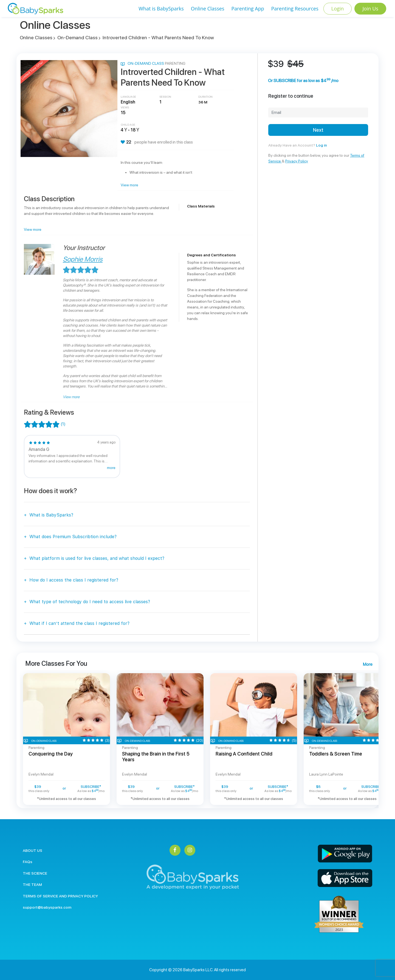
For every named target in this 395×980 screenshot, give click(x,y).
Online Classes (208, 9)
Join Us (370, 9)
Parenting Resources (295, 9)
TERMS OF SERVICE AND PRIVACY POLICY (60, 896)
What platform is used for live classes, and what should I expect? (97, 558)
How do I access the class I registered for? (74, 580)
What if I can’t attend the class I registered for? (79, 623)
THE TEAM (32, 884)
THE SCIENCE (35, 873)
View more (129, 185)
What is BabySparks (161, 9)
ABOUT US (33, 850)
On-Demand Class (77, 37)
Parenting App (248, 9)
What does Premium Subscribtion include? (73, 537)
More (368, 664)
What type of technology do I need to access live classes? (90, 602)
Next (318, 130)
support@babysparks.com (47, 907)
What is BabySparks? (51, 515)
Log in (321, 145)
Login (338, 9)
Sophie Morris (83, 259)
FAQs (28, 862)
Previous (16, 739)
